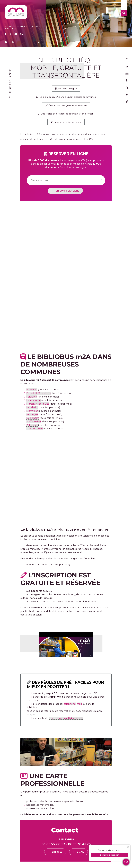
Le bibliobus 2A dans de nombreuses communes (66, 98)
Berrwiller (32, 392)
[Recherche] (66, 183)
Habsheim (32, 410)
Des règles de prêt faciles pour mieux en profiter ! (66, 115)
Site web (60, 854)
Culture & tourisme (27, 26)
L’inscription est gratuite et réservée (66, 107)
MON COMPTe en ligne (69, 193)
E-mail (83, 854)
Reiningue (32, 417)
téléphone (70, 706)
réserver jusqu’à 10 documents (66, 720)
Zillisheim (32, 427)
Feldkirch (32, 399)
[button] (124, 5)
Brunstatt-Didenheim (39, 395)
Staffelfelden (34, 424)
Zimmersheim (35, 431)
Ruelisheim (33, 420)
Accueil (9, 26)
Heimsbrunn (34, 403)
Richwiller (32, 413)
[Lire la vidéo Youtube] (66, 644)
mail (79, 706)
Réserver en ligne (66, 89)
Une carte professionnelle (66, 124)
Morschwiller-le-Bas (38, 406)
